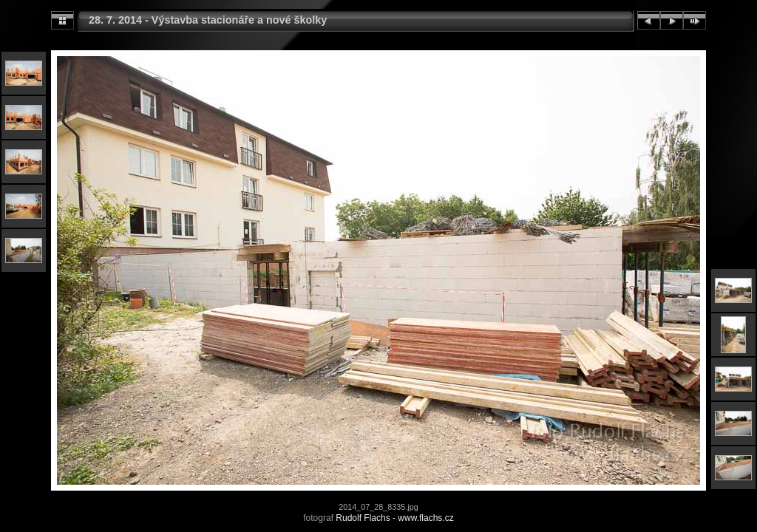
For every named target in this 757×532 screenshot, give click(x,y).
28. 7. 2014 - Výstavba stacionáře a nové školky (208, 20)
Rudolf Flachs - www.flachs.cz (394, 518)
